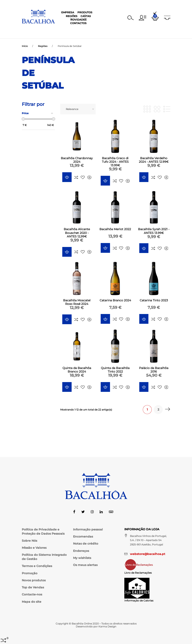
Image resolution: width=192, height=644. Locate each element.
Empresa (53, 29)
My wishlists (82, 558)
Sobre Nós (29, 541)
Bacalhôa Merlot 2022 (115, 230)
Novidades (117, 29)
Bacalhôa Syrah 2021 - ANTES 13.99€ (154, 231)
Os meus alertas (85, 565)
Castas (101, 29)
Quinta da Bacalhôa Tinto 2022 (115, 370)
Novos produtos (34, 580)
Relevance (72, 109)
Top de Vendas (33, 587)
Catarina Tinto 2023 (154, 301)
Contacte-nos (32, 595)
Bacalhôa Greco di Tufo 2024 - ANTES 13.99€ (115, 162)
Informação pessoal (88, 529)
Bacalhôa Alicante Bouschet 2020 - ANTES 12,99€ (77, 233)
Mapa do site (32, 602)
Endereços (81, 551)
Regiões (87, 29)
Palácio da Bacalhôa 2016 (154, 370)
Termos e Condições (37, 566)
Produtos (70, 29)
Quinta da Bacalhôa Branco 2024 (77, 370)
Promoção (30, 573)
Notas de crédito (86, 544)
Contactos (137, 29)
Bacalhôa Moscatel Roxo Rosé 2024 (77, 302)
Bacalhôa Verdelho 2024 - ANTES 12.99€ (154, 160)
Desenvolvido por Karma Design (96, 626)
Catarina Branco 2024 (115, 301)
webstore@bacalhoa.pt (148, 554)
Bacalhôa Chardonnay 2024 (77, 160)
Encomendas (83, 536)
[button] (143, 16)
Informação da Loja (142, 529)
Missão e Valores (34, 548)
